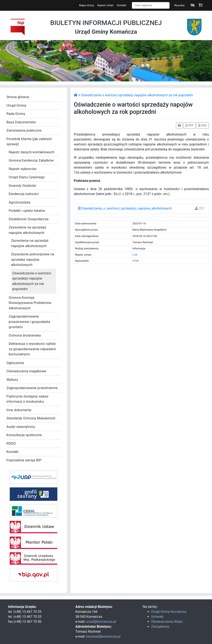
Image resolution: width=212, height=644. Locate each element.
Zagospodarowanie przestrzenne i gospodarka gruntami (29, 322)
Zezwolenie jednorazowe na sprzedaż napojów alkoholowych (33, 259)
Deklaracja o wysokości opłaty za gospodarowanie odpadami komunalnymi (32, 349)
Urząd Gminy (16, 105)
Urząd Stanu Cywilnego (27, 177)
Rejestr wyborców (23, 169)
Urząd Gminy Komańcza (169, 612)
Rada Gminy (16, 114)
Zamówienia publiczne (24, 130)
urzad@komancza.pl (101, 622)
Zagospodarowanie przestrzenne (32, 388)
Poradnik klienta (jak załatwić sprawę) (29, 142)
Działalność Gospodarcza (29, 219)
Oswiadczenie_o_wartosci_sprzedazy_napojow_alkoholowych (125, 208)
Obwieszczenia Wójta (167, 622)
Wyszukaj (179, 5)
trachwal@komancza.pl (103, 636)
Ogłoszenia (15, 363)
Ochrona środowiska (25, 335)
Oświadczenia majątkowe (26, 371)
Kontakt (122, 5)
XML (203, 125)
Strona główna (18, 97)
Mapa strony (87, 5)
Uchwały (157, 617)
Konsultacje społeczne (24, 435)
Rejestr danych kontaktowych (32, 152)
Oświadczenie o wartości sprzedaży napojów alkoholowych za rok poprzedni (32, 281)
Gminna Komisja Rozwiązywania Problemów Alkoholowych (30, 303)
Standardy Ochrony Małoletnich (31, 418)
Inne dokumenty (19, 410)
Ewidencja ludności (24, 194)
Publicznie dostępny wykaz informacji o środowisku (27, 399)
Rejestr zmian (105, 5)
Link (135, 255)
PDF (189, 125)
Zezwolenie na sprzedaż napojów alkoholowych (27, 230)
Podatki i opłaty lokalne (27, 211)
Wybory (12, 380)
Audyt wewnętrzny (21, 427)
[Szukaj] (151, 5)
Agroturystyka (20, 202)
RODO (11, 443)
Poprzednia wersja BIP (24, 460)
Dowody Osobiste (22, 186)
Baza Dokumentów (21, 122)
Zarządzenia (160, 627)
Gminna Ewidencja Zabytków (31, 160)
